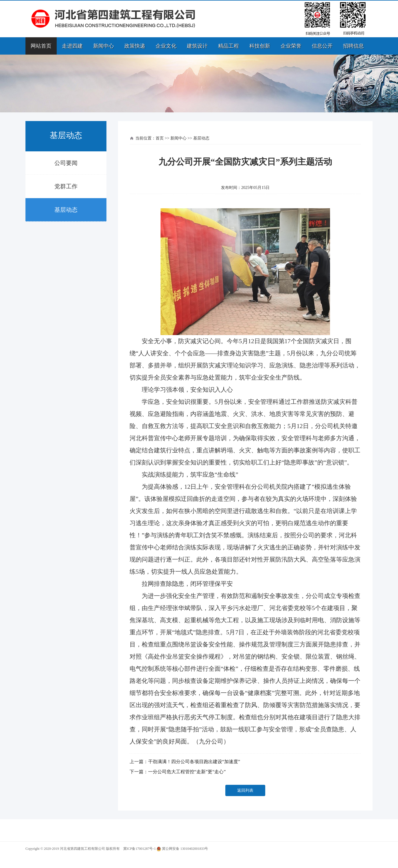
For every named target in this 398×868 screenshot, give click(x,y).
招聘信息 (353, 46)
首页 (160, 138)
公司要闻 (66, 163)
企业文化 (166, 46)
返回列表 (245, 790)
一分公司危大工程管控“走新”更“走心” (187, 772)
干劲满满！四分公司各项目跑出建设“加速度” (194, 762)
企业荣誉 (291, 46)
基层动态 (66, 210)
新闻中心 (104, 46)
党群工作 (66, 186)
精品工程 (229, 46)
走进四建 (72, 46)
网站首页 (41, 46)
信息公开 (322, 46)
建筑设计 (197, 46)
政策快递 (135, 46)
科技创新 (260, 46)
